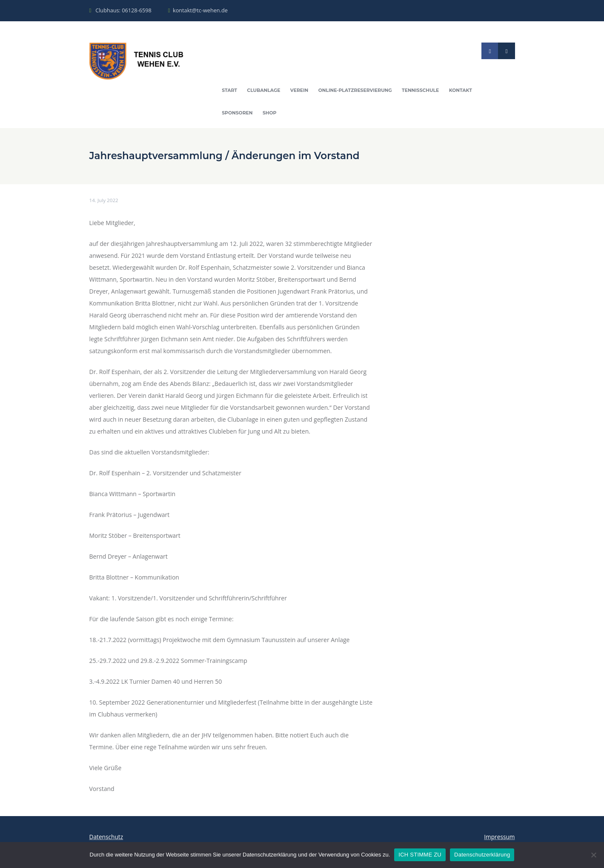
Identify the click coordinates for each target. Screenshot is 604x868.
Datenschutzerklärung (482, 855)
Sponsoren (238, 114)
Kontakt (466, 91)
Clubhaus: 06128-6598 (124, 10)
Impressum (499, 838)
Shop (271, 114)
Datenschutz (107, 838)
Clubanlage (265, 91)
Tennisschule (425, 91)
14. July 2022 (104, 201)
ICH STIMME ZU (420, 855)
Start (230, 91)
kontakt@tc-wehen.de (202, 10)
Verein (301, 91)
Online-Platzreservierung (359, 91)
